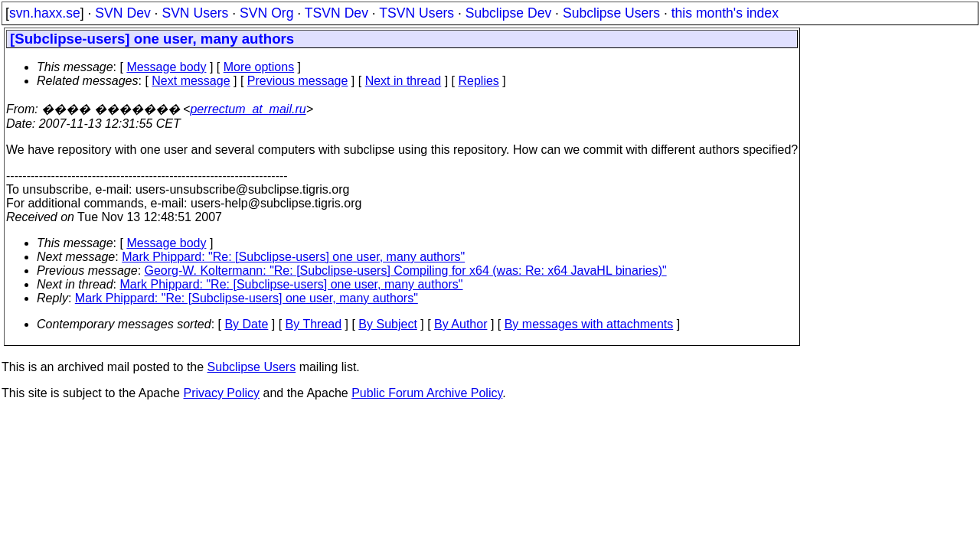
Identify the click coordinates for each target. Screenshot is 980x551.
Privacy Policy (221, 393)
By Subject (387, 324)
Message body (166, 67)
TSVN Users (416, 13)
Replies (479, 81)
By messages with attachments (589, 324)
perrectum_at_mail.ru (248, 109)
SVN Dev (122, 13)
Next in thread (403, 81)
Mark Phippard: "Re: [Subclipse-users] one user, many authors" (293, 257)
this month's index (725, 13)
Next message (191, 81)
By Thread (314, 324)
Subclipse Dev (508, 13)
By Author (461, 324)
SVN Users (195, 13)
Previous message (298, 81)
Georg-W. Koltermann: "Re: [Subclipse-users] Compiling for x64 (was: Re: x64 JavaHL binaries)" (406, 271)
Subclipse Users (611, 13)
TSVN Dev (336, 13)
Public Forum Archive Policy (427, 393)
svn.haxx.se (45, 13)
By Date (246, 324)
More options (259, 67)
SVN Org (266, 13)
